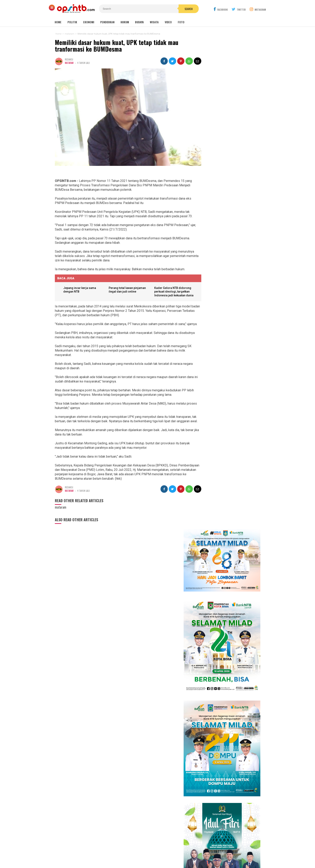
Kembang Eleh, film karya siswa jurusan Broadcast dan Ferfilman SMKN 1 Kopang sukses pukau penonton (230, 436)
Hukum (125, 22)
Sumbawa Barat (147, 803)
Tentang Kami (121, 852)
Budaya (139, 22)
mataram (69, 63)
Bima (134, 803)
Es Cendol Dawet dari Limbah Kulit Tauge (226, 595)
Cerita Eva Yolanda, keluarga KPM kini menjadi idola (228, 471)
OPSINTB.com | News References (154, 858)
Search (180, 9)
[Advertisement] (223, 807)
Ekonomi (89, 22)
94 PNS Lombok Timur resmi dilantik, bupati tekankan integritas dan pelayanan (222, 663)
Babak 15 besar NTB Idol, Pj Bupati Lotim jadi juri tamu (230, 449)
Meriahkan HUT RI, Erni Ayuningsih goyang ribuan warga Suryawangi (230, 482)
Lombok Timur (133, 795)
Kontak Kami (143, 852)
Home (58, 22)
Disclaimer (197, 852)
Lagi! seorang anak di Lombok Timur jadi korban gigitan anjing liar (227, 626)
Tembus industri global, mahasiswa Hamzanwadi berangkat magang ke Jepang (226, 577)
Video (168, 22)
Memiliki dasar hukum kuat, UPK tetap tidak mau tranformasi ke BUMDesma (116, 46)
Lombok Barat (133, 799)
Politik (72, 22)
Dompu (157, 799)
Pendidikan (107, 22)
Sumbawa (147, 799)
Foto (181, 22)
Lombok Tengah (151, 795)
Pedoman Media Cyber (170, 852)
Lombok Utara (169, 799)
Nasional (177, 795)
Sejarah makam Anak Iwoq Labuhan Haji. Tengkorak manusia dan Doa (226, 611)
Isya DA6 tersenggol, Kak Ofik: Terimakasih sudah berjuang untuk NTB (231, 460)
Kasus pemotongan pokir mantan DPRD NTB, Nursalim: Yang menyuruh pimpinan (227, 558)
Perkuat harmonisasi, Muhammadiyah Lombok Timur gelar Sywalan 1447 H (233, 539)
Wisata (154, 22)
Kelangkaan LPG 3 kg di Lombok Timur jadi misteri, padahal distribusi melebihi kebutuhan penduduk (230, 644)
